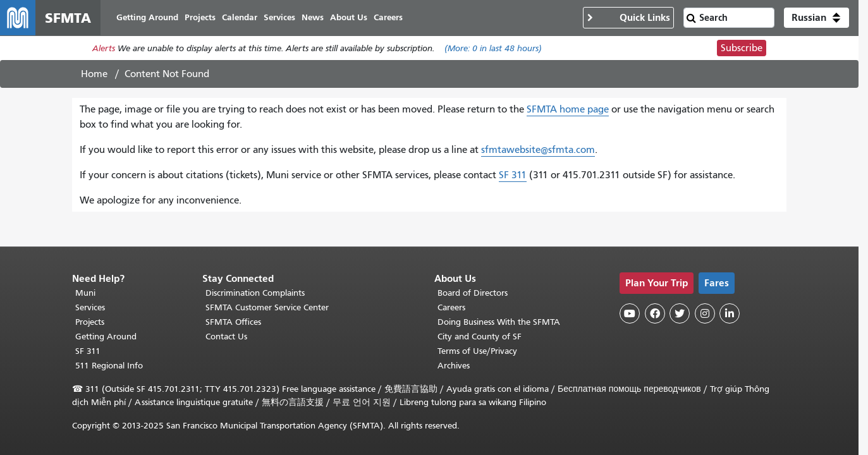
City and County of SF (480, 337)
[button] (816, 18)
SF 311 (513, 175)
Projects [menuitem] (200, 17)
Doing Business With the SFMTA (499, 322)
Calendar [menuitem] (240, 17)
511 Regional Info (109, 366)
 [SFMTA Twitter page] (680, 313)
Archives (454, 366)
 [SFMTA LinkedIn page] (730, 313)
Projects (90, 322)
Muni (85, 293)
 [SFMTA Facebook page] (655, 313)
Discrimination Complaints (255, 293)
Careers (451, 307)
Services (90, 307)
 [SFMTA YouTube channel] (630, 313)
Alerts (104, 48)
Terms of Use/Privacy (477, 351)
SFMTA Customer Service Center (267, 307)
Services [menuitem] (279, 17)
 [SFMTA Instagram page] (705, 313)
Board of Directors (473, 293)
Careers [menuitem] (388, 17)
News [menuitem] (313, 17)
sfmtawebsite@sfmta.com (538, 150)
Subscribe (742, 48)
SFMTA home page (568, 109)
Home (94, 74)
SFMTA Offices (233, 322)
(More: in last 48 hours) (493, 48)
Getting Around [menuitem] (147, 17)
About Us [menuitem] (349, 17)
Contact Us (226, 337)
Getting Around (106, 337)
